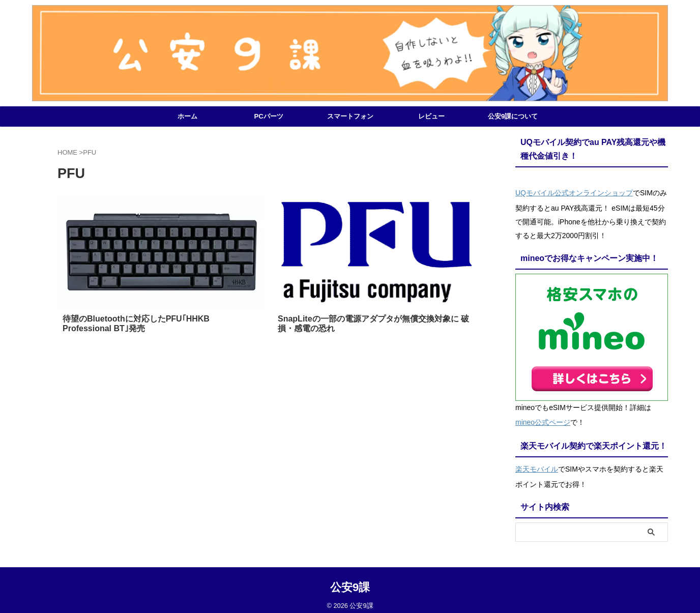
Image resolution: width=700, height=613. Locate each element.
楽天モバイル (537, 463)
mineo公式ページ (543, 419)
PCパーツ (268, 116)
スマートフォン (350, 116)
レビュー (431, 116)
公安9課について (513, 116)
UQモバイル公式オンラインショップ (574, 192)
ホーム (187, 116)
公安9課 (350, 580)
